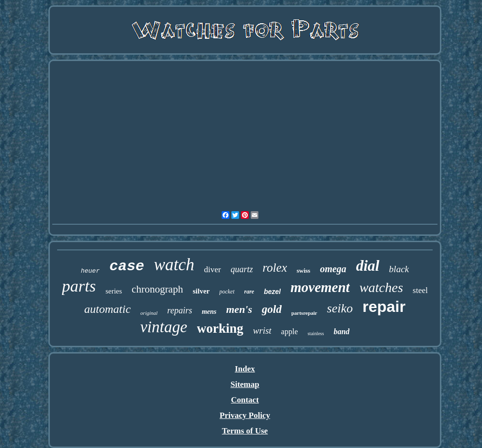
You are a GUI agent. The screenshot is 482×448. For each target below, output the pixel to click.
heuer (90, 271)
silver (201, 291)
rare (249, 292)
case (127, 266)
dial (368, 266)
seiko (340, 308)
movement (320, 287)
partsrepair (304, 313)
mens (209, 312)
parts (79, 286)
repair (384, 307)
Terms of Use (245, 431)
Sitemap (245, 384)
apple (290, 332)
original (149, 313)
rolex (275, 268)
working (220, 328)
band (341, 332)
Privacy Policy (245, 415)
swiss (303, 270)
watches (381, 287)
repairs (180, 310)
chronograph (157, 289)
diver (213, 270)
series (114, 291)
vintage (164, 327)
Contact (245, 400)
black (399, 269)
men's (239, 309)
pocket (227, 292)
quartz (242, 269)
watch (174, 265)
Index (245, 369)
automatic (107, 309)
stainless (316, 333)
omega (333, 269)
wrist (262, 331)
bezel (272, 292)
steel (420, 290)
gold (272, 309)
